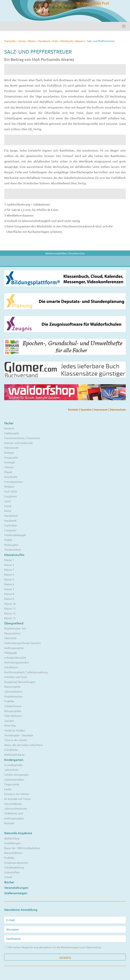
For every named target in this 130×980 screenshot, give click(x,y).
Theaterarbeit (13, 549)
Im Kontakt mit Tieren (17, 799)
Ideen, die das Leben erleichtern (24, 745)
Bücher (9, 882)
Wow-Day (10, 725)
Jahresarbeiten (13, 691)
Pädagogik (11, 653)
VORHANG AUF (14, 813)
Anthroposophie (14, 648)
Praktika (9, 701)
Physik (8, 472)
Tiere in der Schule (16, 740)
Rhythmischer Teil (15, 628)
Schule (22, 41)
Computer (10, 530)
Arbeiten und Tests (16, 677)
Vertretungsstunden (16, 662)
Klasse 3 (9, 569)
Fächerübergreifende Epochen (22, 643)
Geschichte (11, 477)
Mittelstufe (67, 41)
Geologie (10, 462)
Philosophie (11, 545)
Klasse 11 (10, 608)
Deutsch (9, 428)
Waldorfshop (12, 838)
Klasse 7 (9, 589)
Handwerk (44, 41)
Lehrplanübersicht (15, 657)
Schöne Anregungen (17, 774)
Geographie (11, 457)
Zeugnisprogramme (16, 862)
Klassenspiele (12, 686)
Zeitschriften (12, 872)
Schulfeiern (11, 667)
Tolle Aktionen (13, 716)
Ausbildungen (13, 843)
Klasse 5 (80, 41)
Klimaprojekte (13, 711)
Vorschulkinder (13, 804)
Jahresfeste (11, 770)
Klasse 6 (9, 584)
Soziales (9, 721)
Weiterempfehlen (56, 253)
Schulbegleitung (14, 867)
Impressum (101, 409)
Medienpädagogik (15, 535)
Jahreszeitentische (16, 808)
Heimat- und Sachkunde (18, 443)
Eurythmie (11, 496)
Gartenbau (11, 525)
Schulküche (11, 750)
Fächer (32, 41)
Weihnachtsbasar (15, 754)
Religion (9, 486)
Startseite (10, 41)
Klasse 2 (9, 565)
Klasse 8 (9, 594)
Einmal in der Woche (17, 794)
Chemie (9, 467)
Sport (8, 501)
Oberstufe (10, 638)
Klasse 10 (10, 604)
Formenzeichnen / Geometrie (22, 438)
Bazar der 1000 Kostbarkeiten (22, 848)
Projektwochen (13, 696)
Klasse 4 (9, 574)
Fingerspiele (12, 784)
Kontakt (74, 409)
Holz (55, 41)
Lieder (8, 789)
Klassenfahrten (13, 853)
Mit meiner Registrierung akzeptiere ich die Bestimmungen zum (53, 947)
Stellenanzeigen (16, 893)
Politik (8, 540)
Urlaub (8, 877)
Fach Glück (11, 491)
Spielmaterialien (14, 779)
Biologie (9, 452)
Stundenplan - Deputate (19, 735)
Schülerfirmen (13, 706)
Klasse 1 (9, 560)
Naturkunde (11, 448)
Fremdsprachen (14, 482)
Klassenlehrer (12, 633)
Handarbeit (11, 516)
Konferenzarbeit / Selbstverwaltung (26, 672)
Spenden (86, 409)
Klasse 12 (10, 613)
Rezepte (9, 823)
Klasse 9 (9, 599)
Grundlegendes (13, 765)
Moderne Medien (15, 730)
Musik (8, 506)
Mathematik (12, 433)
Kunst (8, 511)
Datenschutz (118, 409)
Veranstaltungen (16, 887)
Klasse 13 (10, 618)
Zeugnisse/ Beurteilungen (20, 682)
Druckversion (77, 253)
